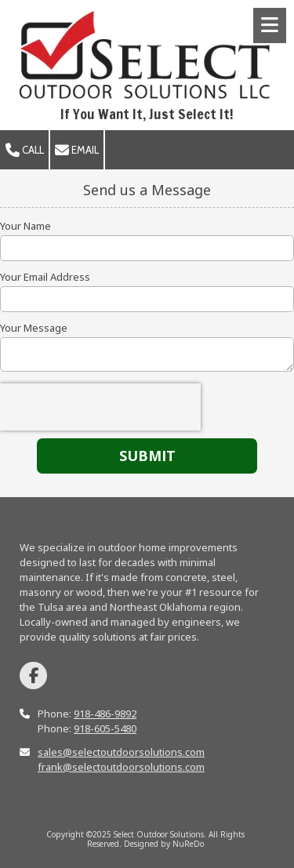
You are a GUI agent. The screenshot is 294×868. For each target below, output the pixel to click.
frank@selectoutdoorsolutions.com (121, 767)
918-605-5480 (105, 728)
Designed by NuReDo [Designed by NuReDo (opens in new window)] (164, 844)
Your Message (34, 328)
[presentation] (100, 407)
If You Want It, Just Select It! (147, 114)
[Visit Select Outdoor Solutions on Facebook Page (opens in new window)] (33, 676)
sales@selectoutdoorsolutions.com (121, 752)
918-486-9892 (105, 714)
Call (25, 151)
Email (77, 151)
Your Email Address (45, 277)
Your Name (25, 226)
